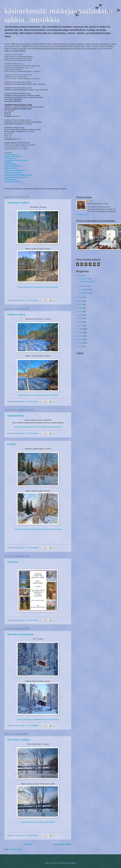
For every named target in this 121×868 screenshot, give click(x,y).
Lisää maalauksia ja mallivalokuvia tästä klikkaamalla (38, 395)
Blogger (73, 863)
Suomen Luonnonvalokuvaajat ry (16, 177)
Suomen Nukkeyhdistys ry (14, 157)
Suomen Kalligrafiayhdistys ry (15, 170)
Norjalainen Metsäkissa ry (14, 182)
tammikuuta (85, 293)
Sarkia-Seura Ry (11, 168)
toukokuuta (85, 279)
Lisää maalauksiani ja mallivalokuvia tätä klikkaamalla (38, 287)
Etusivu (29, 844)
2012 (81, 343)
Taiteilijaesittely (15, 416)
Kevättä (11, 444)
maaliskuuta (85, 289)
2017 (81, 325)
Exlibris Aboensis (10, 164)
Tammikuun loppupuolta (20, 634)
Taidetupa (13, 562)
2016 (81, 329)
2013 (81, 339)
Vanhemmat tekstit (62, 844)
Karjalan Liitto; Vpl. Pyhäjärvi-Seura (18, 175)
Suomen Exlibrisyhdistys (13, 166)
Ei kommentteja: (33, 300)
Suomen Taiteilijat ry (12, 155)
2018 (81, 322)
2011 (81, 347)
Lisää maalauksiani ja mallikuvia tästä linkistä (38, 822)
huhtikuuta (85, 286)
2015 (81, 332)
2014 (81, 336)
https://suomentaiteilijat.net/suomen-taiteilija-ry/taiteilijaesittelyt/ (38, 427)
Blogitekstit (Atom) (15, 849)
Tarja (92, 201)
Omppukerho (9, 162)
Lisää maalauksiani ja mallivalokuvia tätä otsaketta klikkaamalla (38, 529)
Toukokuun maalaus (18, 203)
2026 (81, 276)
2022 (81, 308)
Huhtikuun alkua (16, 314)
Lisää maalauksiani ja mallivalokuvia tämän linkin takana (38, 720)
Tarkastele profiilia (83, 214)
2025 (81, 297)
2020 (81, 315)
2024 (81, 301)
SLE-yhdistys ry (11, 179)
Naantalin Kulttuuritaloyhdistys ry (17, 160)
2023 (81, 304)
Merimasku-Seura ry (12, 158)
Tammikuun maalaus (19, 740)
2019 (81, 318)
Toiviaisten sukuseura (13, 173)
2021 (81, 311)
